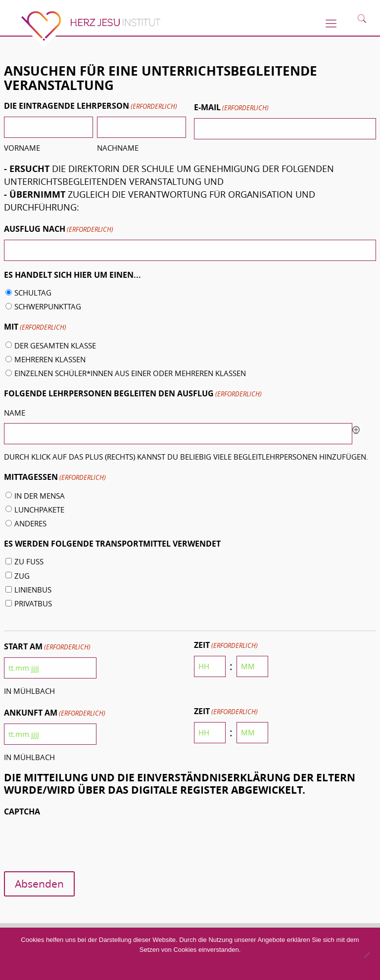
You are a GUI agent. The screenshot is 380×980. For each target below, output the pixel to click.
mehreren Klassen (50, 359)
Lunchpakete (39, 510)
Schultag (33, 293)
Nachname (118, 148)
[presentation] (79, 841)
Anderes (30, 523)
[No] (367, 955)
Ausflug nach (59, 230)
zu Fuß (29, 561)
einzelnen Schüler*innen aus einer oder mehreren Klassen (130, 373)
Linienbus (33, 590)
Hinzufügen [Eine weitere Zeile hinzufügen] (356, 430)
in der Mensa (40, 496)
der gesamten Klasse (55, 345)
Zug (22, 576)
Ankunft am (55, 713)
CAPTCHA (22, 811)
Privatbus (33, 603)
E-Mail (231, 108)
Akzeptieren (145, 968)
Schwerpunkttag (48, 306)
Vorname (22, 148)
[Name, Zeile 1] (178, 434)
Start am (47, 647)
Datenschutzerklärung (220, 968)
